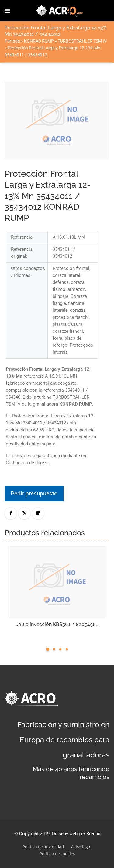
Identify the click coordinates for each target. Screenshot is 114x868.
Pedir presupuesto (34, 494)
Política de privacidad (43, 847)
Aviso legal (81, 847)
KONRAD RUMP (39, 41)
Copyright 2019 (34, 834)
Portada (12, 41)
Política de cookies (57, 854)
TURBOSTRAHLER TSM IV (82, 41)
